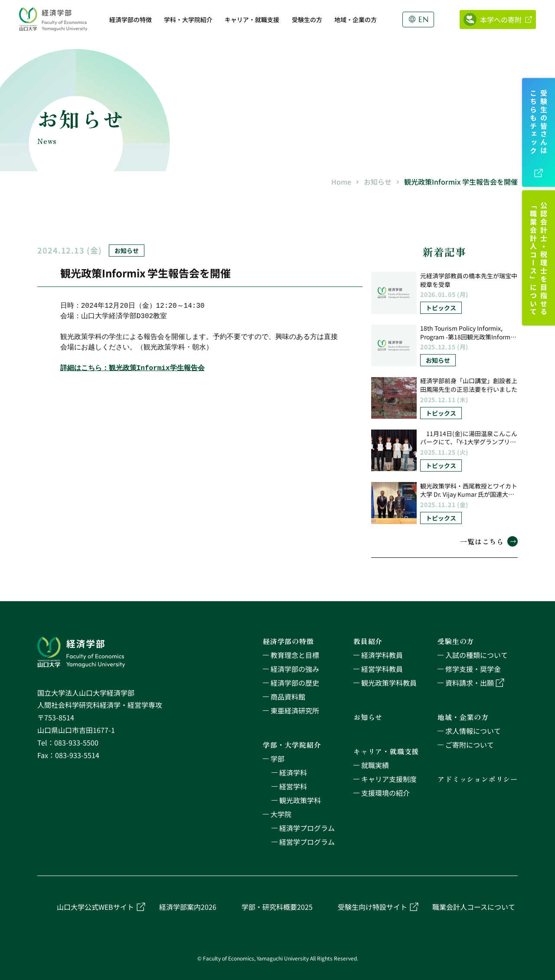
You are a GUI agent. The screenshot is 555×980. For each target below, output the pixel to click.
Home (341, 182)
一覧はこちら (489, 541)
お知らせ (378, 182)
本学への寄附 (501, 20)
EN (424, 20)
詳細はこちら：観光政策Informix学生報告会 (132, 371)
